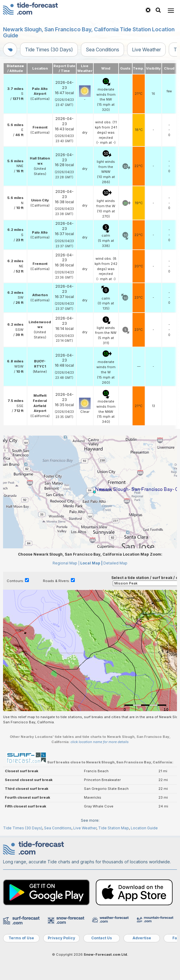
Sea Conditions (102, 50)
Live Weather (146, 50)
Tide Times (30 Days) (49, 50)
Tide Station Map (114, 828)
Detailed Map (115, 563)
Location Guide (144, 828)
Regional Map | (66, 563)
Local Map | (91, 563)
